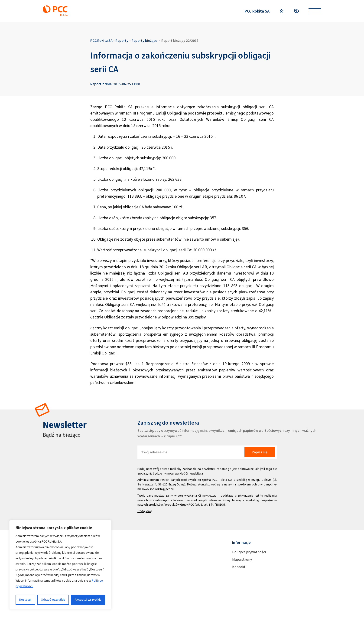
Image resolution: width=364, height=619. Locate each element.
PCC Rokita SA (257, 11)
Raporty (122, 41)
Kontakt (239, 567)
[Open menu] (315, 11)
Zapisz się (260, 452)
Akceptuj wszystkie (88, 600)
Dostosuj (25, 600)
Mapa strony (242, 559)
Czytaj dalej (145, 511)
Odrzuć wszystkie (53, 600)
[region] (60, 565)
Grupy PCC (187, 505)
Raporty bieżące (144, 41)
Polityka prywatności (249, 552)
